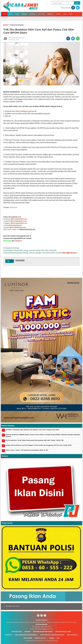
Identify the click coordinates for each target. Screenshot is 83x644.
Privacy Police (40, 638)
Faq (58, 638)
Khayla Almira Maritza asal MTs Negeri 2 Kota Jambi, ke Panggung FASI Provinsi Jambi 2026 (39, 445)
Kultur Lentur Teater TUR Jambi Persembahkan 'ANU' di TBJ (27, 450)
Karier (52, 638)
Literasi (58, 14)
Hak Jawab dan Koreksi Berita (26, 635)
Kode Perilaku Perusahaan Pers (52, 635)
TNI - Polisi (41, 14)
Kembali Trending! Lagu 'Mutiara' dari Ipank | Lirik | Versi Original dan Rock (32, 430)
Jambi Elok (50, 14)
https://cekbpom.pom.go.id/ (26, 111)
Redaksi (27, 632)
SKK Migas (33, 14)
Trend (11, 14)
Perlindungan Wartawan (43, 632)
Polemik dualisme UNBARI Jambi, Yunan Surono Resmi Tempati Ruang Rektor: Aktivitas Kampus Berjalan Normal (43, 435)
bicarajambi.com (70, 253)
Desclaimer (28, 638)
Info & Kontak (72, 635)
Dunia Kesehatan (17, 25)
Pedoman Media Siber (63, 632)
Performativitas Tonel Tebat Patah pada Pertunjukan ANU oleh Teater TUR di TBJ (35, 440)
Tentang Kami (17, 632)
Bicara (17, 14)
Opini (71, 14)
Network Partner (8, 18)
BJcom (40, 641)
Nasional (24, 14)
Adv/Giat (19, 18)
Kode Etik (9, 635)
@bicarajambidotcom (19, 219)
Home (5, 14)
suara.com (14, 207)
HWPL (65, 14)
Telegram (19, 241)
